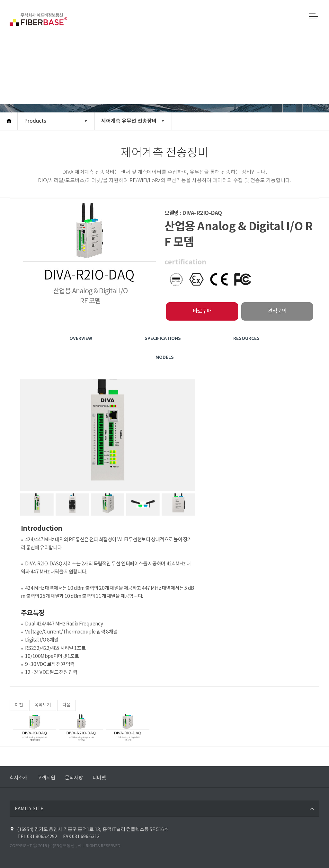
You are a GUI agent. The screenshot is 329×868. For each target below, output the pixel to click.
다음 (67, 705)
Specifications (163, 338)
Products (35, 121)
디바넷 (99, 778)
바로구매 (202, 311)
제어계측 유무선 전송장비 (129, 121)
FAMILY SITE (29, 809)
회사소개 (19, 778)
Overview (81, 338)
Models (165, 357)
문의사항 (74, 778)
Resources (246, 338)
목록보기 (43, 705)
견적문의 (277, 311)
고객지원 (46, 778)
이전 (19, 705)
